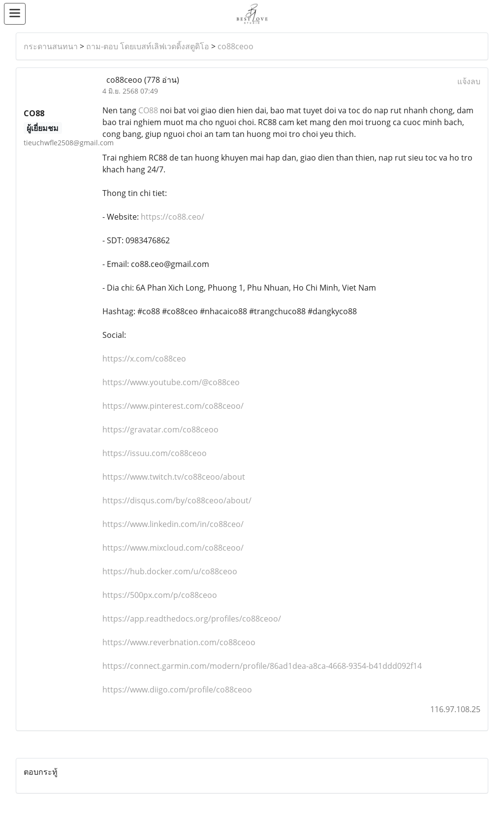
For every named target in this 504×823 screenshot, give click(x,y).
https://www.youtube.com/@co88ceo (171, 382)
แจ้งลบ (469, 81)
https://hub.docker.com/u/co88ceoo (170, 571)
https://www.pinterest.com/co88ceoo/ (173, 406)
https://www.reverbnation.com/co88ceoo (179, 642)
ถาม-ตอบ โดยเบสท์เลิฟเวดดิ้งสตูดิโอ (148, 46)
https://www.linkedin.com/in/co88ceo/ (173, 524)
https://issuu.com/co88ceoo (155, 453)
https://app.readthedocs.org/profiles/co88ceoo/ (192, 619)
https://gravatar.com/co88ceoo (160, 429)
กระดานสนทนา (51, 46)
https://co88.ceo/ (173, 217)
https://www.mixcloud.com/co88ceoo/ (173, 548)
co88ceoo (236, 46)
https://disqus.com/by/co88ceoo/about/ (177, 500)
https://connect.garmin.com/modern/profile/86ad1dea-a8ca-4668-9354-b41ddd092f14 (262, 666)
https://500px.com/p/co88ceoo (160, 595)
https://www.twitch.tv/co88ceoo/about (174, 477)
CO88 (148, 110)
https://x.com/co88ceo (144, 359)
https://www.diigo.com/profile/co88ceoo (177, 690)
